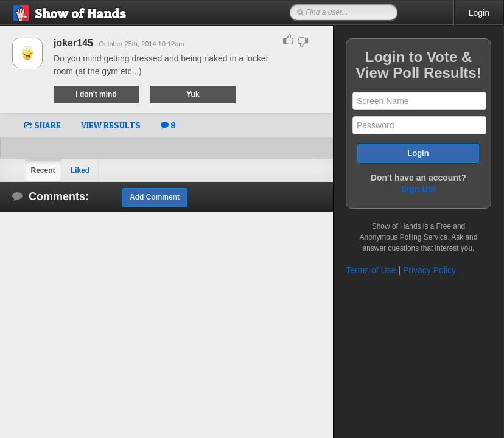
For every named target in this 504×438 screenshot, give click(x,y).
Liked (80, 170)
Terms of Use (371, 270)
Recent (43, 170)
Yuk (193, 94)
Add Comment (155, 197)
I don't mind (96, 94)
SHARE (43, 125)
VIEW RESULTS (111, 125)
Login (479, 13)
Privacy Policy (429, 270)
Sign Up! (419, 189)
